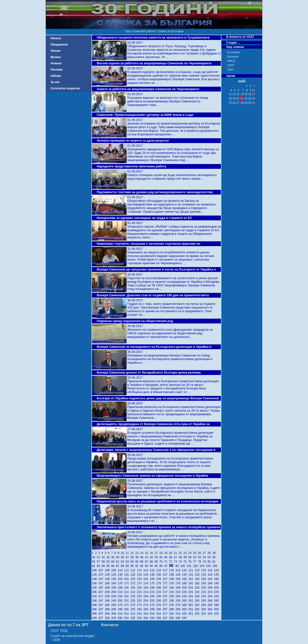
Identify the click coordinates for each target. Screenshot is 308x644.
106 (95, 570)
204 (211, 588)
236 (159, 596)
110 (121, 570)
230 (121, 596)
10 (123, 553)
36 (123, 557)
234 (147, 596)
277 (166, 605)
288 (108, 609)
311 (127, 614)
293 (140, 609)
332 (134, 618)
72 (171, 562)
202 (198, 588)
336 (159, 618)
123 (204, 570)
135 (153, 575)
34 (114, 557)
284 (211, 605)
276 (159, 605)
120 (185, 570)
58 (104, 562)
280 (185, 605)
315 (153, 614)
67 (147, 562)
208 (108, 592)
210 (121, 592)
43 (157, 557)
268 (108, 605)
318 (172, 614)
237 (166, 596)
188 (108, 588)
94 (152, 566)
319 (179, 614)
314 (147, 614)
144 (211, 575)
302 (198, 609)
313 (140, 614)
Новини (56, 63)
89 (128, 566)
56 (94, 562)
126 (95, 575)
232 (134, 596)
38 (133, 557)
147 (102, 579)
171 (127, 583)
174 (147, 583)
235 (153, 596)
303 (204, 609)
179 (179, 583)
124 (211, 570)
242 (198, 596)
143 (204, 575)
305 (217, 609)
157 (166, 579)
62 (123, 562)
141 (192, 575)
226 (95, 596)
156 (159, 579)
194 (147, 588)
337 (166, 618)
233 (140, 596)
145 (217, 575)
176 (159, 583)
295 (153, 609)
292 (134, 609)
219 (179, 592)
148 (108, 579)
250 (121, 601)
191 (127, 588)
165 (217, 579)
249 (114, 601)
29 (214, 553)
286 (95, 609)
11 (128, 553)
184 (211, 583)
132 (134, 575)
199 (179, 588)
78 (200, 562)
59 (109, 562)
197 (166, 588)
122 (198, 570)
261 (192, 601)
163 (204, 579)
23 (186, 553)
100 (183, 566)
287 (102, 609)
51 (195, 557)
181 (192, 583)
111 (127, 570)
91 (138, 566)
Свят (230, 70)
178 (172, 583)
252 (134, 601)
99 (178, 566)
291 (127, 609)
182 (198, 583)
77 (195, 562)
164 (211, 579)
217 (166, 592)
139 (179, 575)
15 (147, 553)
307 (102, 614)
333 (140, 618)
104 (209, 566)
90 (133, 566)
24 (191, 553)
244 (211, 596)
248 (108, 601)
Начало (56, 38)
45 (167, 557)
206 (95, 592)
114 (147, 570)
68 (152, 562)
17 (157, 553)
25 (195, 553)
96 (162, 566)
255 (153, 601)
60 (114, 562)
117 (166, 570)
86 (114, 566)
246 (95, 601)
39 (138, 557)
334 (147, 618)
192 (134, 588)
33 (109, 557)
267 (102, 605)
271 (127, 605)
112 (134, 570)
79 (205, 562)
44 (162, 557)
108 (108, 570)
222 (198, 592)
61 (118, 562)
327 (102, 618)
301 (192, 609)
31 (99, 557)
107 (102, 570)
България (234, 52)
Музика (56, 57)
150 (121, 579)
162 (198, 579)
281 (192, 605)
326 (95, 618)
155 (153, 579)
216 (159, 592)
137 (166, 575)
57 (99, 562)
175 (153, 583)
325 (217, 614)
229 (114, 596)
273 (140, 605)
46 (171, 557)
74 (181, 562)
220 (185, 592)
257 (166, 601)
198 (172, 588)
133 (140, 575)
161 (192, 579)
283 (204, 605)
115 (153, 570)
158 (172, 579)
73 (176, 562)
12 (133, 553)
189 (114, 588)
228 (108, 596)
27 (205, 553)
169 (114, 583)
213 (140, 592)
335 (153, 618)
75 (186, 562)
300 (185, 609)
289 (114, 609)
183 (204, 583)
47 (176, 557)
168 (108, 583)
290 (121, 609)
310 (121, 614)
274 (147, 605)
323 (204, 614)
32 (104, 557)
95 (157, 566)
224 (211, 592)
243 (204, 596)
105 (215, 566)
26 (200, 553)
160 (185, 579)
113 (140, 570)
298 (172, 609)
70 (162, 562)
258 (172, 601)
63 (128, 562)
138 (172, 575)
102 (196, 566)
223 (204, 592)
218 (172, 592)
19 (167, 553)
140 (185, 575)
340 (185, 618)
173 (140, 583)
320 (185, 614)
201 (192, 588)
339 (179, 618)
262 (198, 601)
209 (114, 592)
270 (121, 605)
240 (185, 596)
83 (99, 566)
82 (94, 566)
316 (159, 614)
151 (127, 579)
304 (211, 609)
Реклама (57, 70)
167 (102, 583)
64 (133, 562)
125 (217, 570)
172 (134, 583)
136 (159, 575)
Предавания (59, 45)
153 (140, 579)
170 (121, 583)
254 (147, 601)
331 (127, 618)
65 (138, 562)
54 (210, 557)
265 (217, 601)
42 (152, 557)
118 (172, 570)
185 (217, 583)
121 (192, 570)
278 (172, 605)
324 (211, 614)
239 (179, 596)
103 (203, 566)
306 (95, 614)
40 (142, 557)
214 (147, 592)
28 (210, 553)
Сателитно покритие (65, 88)
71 (167, 562)
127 (102, 575)
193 (140, 588)
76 (191, 562)
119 (179, 570)
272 (134, 605)
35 (118, 557)
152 (134, 579)
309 (114, 614)
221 (192, 592)
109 (114, 570)
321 (192, 614)
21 (176, 553)
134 (147, 575)
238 (172, 596)
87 (118, 566)
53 (205, 557)
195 (153, 588)
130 (121, 575)
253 (140, 601)
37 (128, 557)
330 (121, 618)
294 (147, 609)
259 (179, 601)
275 (153, 605)
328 (108, 618)
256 (159, 601)
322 (198, 614)
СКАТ (231, 65)
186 (95, 588)
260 (185, 601)
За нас (55, 82)
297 (166, 609)
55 (214, 557)
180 (185, 583)
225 (217, 592)
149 (114, 579)
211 (127, 592)
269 (114, 605)
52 (200, 557)
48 (181, 557)
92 (142, 566)
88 (123, 566)
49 (186, 557)
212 (134, 592)
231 (127, 596)
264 (211, 601)
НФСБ (231, 61)
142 (198, 575)
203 (204, 588)
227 (102, 596)
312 (134, 614)
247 (102, 601)
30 (94, 557)
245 (217, 596)
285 (217, 605)
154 (147, 579)
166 (95, 583)
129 (114, 575)
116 (159, 570)
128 (108, 575)
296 (159, 609)
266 (95, 605)
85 (109, 566)
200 (185, 588)
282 (198, 605)
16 (152, 553)
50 (191, 557)
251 (127, 601)
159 (179, 579)
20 (171, 553)
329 (114, 618)
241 (192, 596)
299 (179, 609)
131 (127, 575)
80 (210, 562)
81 (214, 562)
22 (181, 553)
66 (142, 562)
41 (147, 557)
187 (102, 588)
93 (147, 566)
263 (204, 601)
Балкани (233, 57)
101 (190, 566)
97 (167, 566)
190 (121, 588)
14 (142, 553)
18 (162, 553)
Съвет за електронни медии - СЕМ (72, 638)
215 (153, 592)
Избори (56, 76)
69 (157, 562)
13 (138, 553)
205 (217, 588)
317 (166, 614)
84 (104, 566)
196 (159, 588)
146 (95, 579)
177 (166, 583)
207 (102, 592)
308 (108, 614)
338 (172, 618)
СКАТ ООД (59, 631)
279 (179, 605)
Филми (56, 51)
